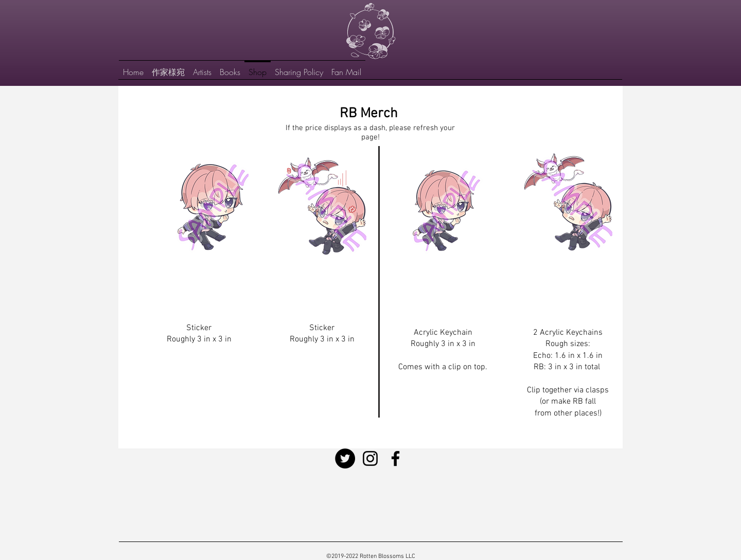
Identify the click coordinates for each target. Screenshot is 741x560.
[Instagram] (370, 458)
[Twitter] (345, 458)
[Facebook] (395, 458)
